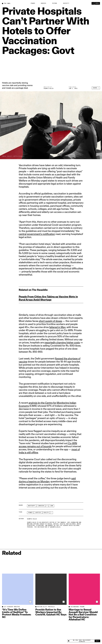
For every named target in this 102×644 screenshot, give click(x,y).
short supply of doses (51, 321)
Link (52, 506)
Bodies (43, 3)
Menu (97, 3)
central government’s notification (37, 234)
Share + (96, 88)
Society (66, 3)
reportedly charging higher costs (62, 343)
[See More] (52, 513)
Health (46, 513)
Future (55, 3)
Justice (38, 513)
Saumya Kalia (49, 88)
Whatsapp (32, 506)
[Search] (93, 3)
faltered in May (57, 327)
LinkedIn (41, 506)
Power (33, 3)
